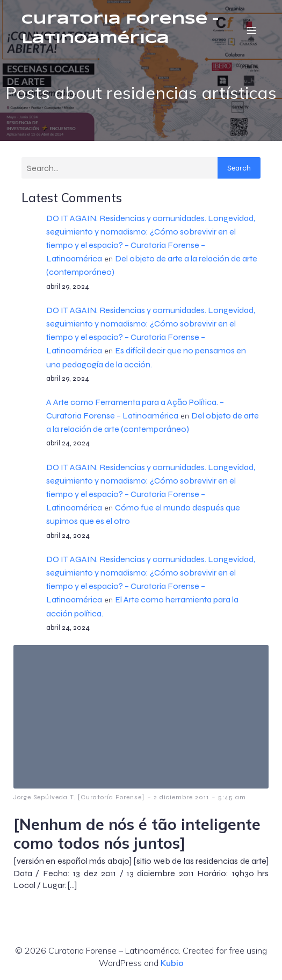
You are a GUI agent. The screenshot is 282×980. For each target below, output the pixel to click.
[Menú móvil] (251, 30)
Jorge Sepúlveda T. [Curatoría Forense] (79, 797)
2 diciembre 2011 (181, 797)
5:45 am (232, 797)
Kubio (172, 963)
